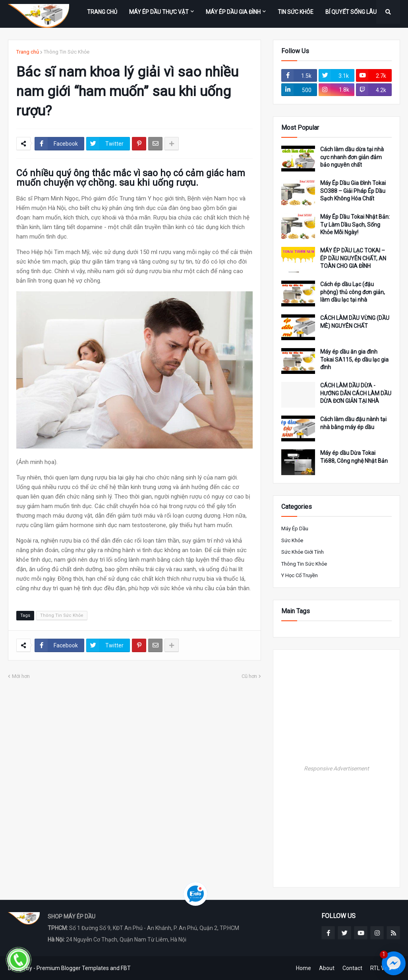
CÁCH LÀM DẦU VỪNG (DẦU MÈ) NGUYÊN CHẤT (355, 322)
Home (304, 968)
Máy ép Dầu (295, 529)
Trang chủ (28, 52)
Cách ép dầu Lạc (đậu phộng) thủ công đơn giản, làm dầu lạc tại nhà (353, 292)
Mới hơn (21, 676)
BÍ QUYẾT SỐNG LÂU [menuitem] (351, 12)
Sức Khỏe (292, 540)
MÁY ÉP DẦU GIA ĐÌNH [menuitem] (233, 12)
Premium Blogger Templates (73, 968)
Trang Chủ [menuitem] (102, 12)
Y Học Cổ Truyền (300, 575)
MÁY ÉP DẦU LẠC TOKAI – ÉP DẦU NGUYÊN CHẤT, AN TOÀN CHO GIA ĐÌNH (353, 258)
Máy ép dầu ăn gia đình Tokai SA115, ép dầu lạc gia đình (354, 359)
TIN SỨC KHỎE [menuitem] (296, 12)
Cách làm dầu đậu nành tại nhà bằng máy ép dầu (353, 423)
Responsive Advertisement (336, 768)
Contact (352, 968)
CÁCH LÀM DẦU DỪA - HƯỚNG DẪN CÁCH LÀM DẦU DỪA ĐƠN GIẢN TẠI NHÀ (356, 393)
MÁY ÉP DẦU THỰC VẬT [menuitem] (159, 12)
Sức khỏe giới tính (303, 552)
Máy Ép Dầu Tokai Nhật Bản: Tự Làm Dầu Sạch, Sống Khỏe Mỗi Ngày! (355, 224)
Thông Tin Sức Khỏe (67, 52)
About (327, 968)
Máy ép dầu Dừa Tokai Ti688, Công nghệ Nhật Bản (354, 457)
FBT (126, 968)
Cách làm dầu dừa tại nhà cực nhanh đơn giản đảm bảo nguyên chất (352, 157)
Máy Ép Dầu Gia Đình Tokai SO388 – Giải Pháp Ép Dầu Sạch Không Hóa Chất (353, 191)
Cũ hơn (249, 676)
